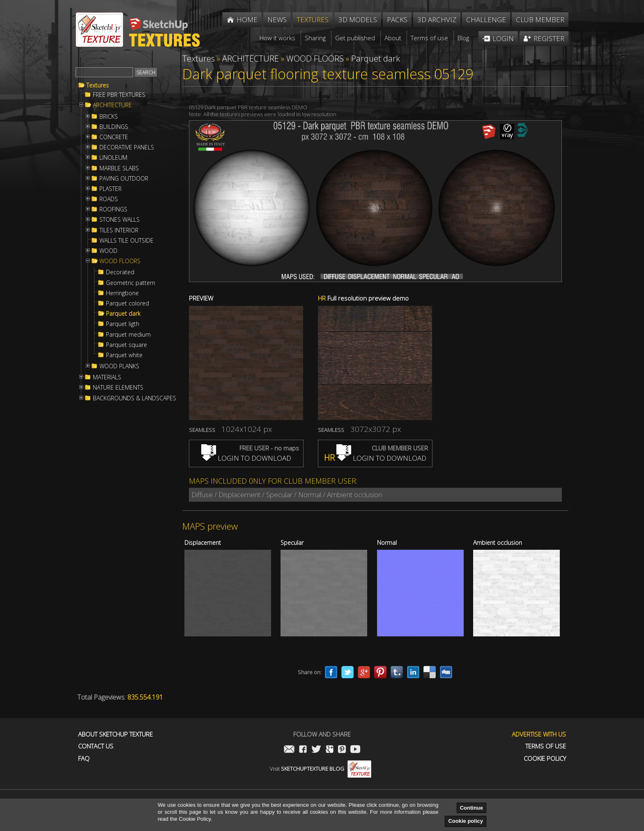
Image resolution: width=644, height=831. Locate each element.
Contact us (96, 746)
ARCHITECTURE (112, 105)
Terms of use (546, 746)
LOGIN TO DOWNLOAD (246, 458)
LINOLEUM (113, 158)
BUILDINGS (114, 127)
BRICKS (109, 117)
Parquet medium (128, 335)
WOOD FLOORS (120, 261)
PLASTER (110, 189)
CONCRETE (114, 137)
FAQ (84, 759)
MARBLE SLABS (119, 168)
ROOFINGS (113, 209)
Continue (471, 808)
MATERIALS (107, 377)
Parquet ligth (123, 324)
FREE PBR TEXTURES (119, 95)
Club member (540, 20)
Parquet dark (123, 314)
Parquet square (126, 345)
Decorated (120, 272)
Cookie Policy (545, 759)
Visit (321, 769)
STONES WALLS (120, 220)
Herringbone (122, 293)
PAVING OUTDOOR (124, 179)
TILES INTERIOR (119, 230)
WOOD (108, 251)
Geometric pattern (131, 283)
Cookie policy (466, 821)
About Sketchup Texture (115, 734)
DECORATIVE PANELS (127, 147)
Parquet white (124, 355)
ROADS (109, 199)
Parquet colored (128, 303)
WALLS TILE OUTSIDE (126, 241)
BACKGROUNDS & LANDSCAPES (135, 398)
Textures (98, 85)
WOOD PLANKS (119, 366)
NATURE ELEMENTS (118, 388)
